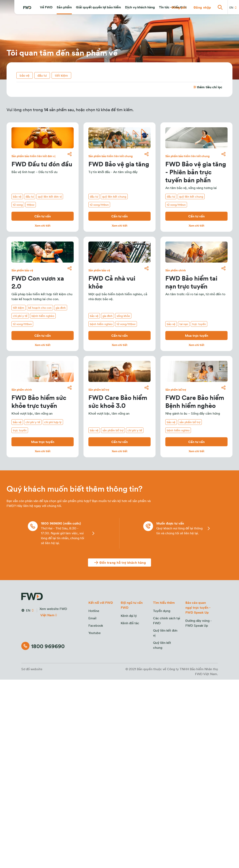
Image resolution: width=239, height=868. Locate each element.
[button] (46, 7)
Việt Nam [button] (48, 615)
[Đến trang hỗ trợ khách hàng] (119, 563)
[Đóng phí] (179, 7)
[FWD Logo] (27, 8)
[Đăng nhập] (202, 7)
